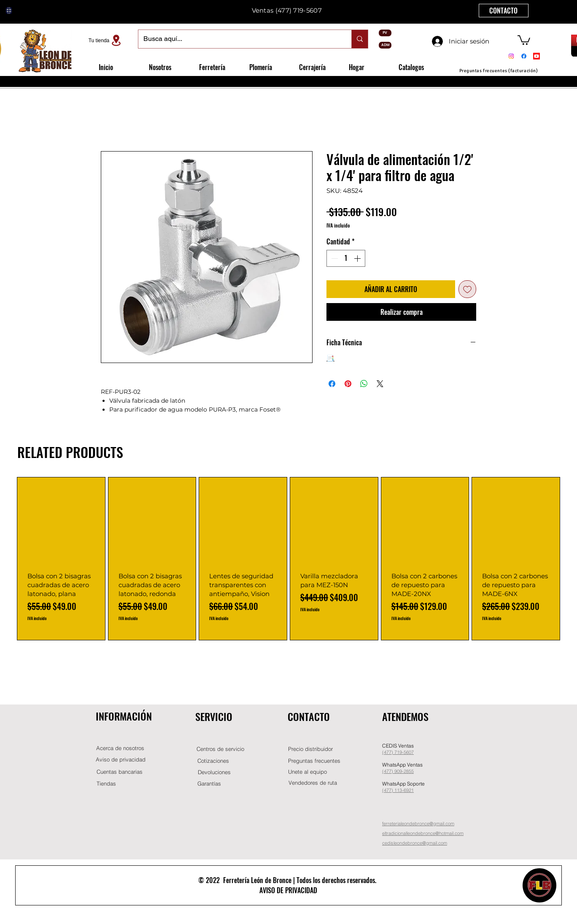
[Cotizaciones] (213, 761)
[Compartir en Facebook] (332, 384)
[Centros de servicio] (220, 749)
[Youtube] (537, 56)
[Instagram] (511, 56)
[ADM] (385, 45)
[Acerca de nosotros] (120, 748)
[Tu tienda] (106, 40)
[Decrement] (334, 258)
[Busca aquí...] (239, 39)
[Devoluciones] (214, 772)
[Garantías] (209, 784)
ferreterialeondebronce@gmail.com (418, 824)
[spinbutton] (346, 258)
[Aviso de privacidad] (121, 760)
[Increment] (358, 258)
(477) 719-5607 (299, 10)
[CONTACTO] (504, 11)
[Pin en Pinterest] (348, 384)
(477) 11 (391, 790)
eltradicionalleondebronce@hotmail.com (423, 833)
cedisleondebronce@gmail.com (415, 843)
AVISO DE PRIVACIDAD (288, 890)
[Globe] (9, 11)
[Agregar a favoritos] (467, 289)
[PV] (385, 33)
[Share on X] (380, 384)
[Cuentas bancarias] (120, 772)
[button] (524, 39)
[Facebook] (524, 56)
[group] (288, 559)
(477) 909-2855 (398, 771)
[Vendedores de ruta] (313, 783)
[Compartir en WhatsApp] (364, 384)
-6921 (408, 790)
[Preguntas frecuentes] (314, 761)
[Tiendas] (106, 784)
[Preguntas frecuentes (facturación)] (499, 71)
